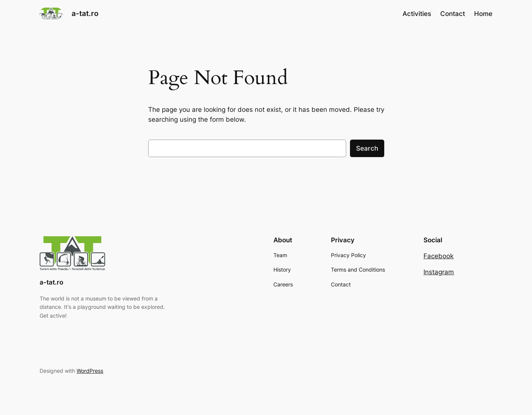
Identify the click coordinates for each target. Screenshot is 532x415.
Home (483, 14)
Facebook (439, 256)
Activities (417, 14)
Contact (453, 14)
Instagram (439, 272)
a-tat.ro (85, 13)
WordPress (90, 371)
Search (367, 148)
